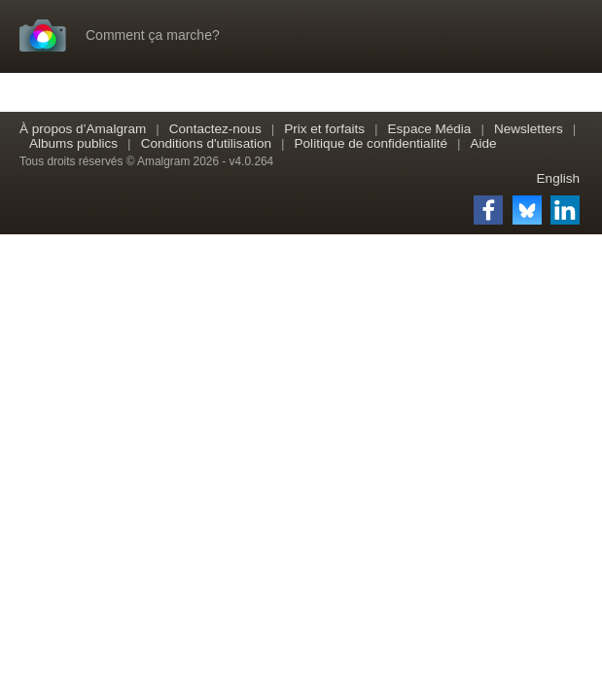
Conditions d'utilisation (206, 143)
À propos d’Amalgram (83, 129)
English (558, 178)
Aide (483, 143)
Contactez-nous (215, 129)
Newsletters (529, 129)
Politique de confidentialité (371, 143)
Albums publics (73, 143)
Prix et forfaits (324, 129)
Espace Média (430, 129)
